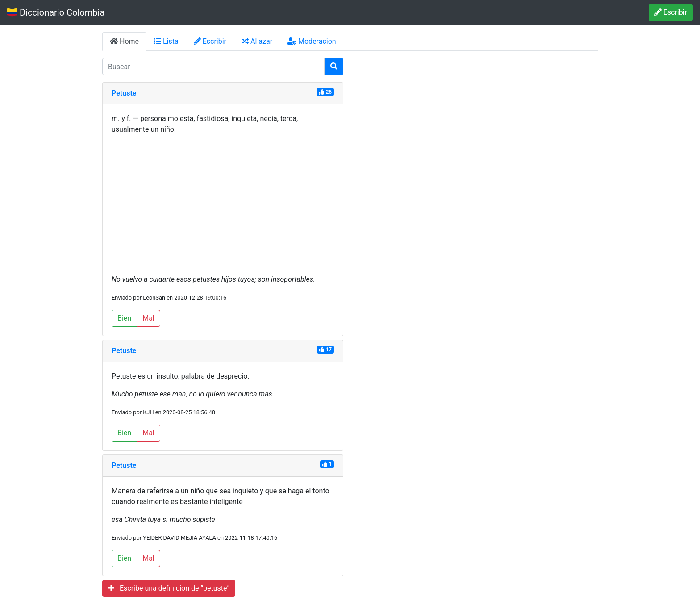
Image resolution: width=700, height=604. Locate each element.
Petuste (124, 93)
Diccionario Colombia (56, 12)
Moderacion (312, 41)
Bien (124, 318)
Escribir (671, 12)
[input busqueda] (213, 67)
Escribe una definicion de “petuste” (169, 588)
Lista (166, 41)
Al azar (257, 41)
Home (124, 41)
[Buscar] (334, 67)
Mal (148, 318)
